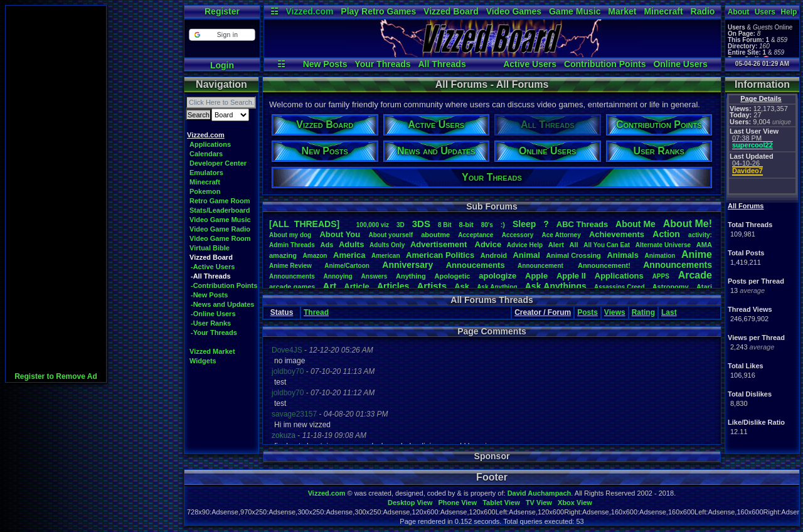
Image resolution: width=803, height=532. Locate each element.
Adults (351, 244)
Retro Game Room (220, 201)
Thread (316, 312)
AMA (704, 245)
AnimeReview (290, 266)
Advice (488, 244)
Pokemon (205, 191)
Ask (462, 286)
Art (330, 286)
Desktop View (410, 503)
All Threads (442, 64)
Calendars (206, 154)
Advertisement (440, 244)
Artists (432, 286)
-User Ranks (211, 323)
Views (615, 312)
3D (401, 225)
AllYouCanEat (607, 245)
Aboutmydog (290, 235)
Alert (556, 245)
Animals (623, 255)
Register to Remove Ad (56, 376)
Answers (375, 276)
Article (356, 286)
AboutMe (635, 224)
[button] (222, 35)
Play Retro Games (378, 11)
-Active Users (213, 267)
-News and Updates (222, 304)
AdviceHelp (525, 245)
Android (494, 255)
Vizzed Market (212, 351)
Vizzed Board (451, 11)
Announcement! (604, 265)
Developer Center (218, 163)
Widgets (203, 361)
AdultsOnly (387, 245)
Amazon (315, 256)
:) (503, 225)
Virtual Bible (210, 248)
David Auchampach (540, 493)
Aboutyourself (391, 235)
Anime (697, 254)
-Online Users (213, 314)
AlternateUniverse (663, 245)
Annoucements (476, 265)
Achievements (617, 234)
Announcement (541, 266)
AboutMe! (688, 224)
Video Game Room (220, 238)
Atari (704, 287)
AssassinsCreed (620, 287)
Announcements (678, 265)
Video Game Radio (220, 229)
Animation (660, 256)
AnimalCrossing (573, 255)
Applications (210, 144)
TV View (539, 503)
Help (789, 12)
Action (666, 234)
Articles (393, 286)
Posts (588, 312)
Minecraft (663, 11)
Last (669, 312)
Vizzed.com (309, 11)
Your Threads (382, 64)
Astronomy (671, 287)
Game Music (575, 11)
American (386, 256)
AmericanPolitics (440, 255)
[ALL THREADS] (304, 224)
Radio (703, 11)
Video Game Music (220, 220)
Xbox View (575, 503)
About (739, 12)
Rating (643, 312)
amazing (283, 255)
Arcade (695, 275)
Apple (536, 276)
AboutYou (340, 234)
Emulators (206, 173)
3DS (421, 224)
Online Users (680, 64)
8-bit (466, 225)
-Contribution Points (224, 285)
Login (222, 65)
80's (487, 225)
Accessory (518, 235)
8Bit (445, 225)
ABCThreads (582, 224)
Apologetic (453, 276)
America (349, 255)
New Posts (325, 64)
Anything (411, 276)
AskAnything (497, 287)
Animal (526, 255)
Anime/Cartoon (347, 266)
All (574, 245)
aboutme (435, 235)
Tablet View (501, 503)
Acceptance (476, 235)
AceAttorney (561, 235)
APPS (661, 276)
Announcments (292, 276)
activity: (700, 235)
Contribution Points (605, 64)
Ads (327, 245)
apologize (497, 276)
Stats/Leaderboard (220, 210)
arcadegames (292, 287)
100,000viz (373, 225)
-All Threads (211, 276)
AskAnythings (556, 286)
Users (765, 12)
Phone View (457, 503)
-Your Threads (214, 332)
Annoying (338, 276)
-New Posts (209, 295)
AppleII (571, 276)
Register (222, 11)
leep (524, 224)
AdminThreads (292, 245)
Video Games (514, 11)
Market (622, 11)
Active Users (530, 64)
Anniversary (407, 265)
